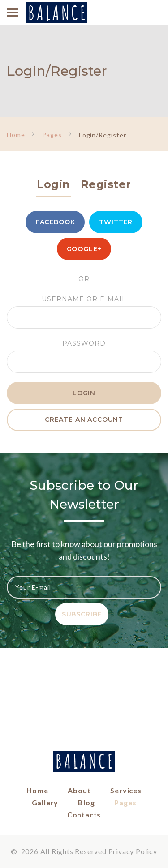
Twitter (116, 222)
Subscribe (82, 614)
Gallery (45, 802)
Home (16, 135)
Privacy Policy (133, 851)
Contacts (84, 815)
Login (53, 184)
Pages (52, 135)
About (79, 790)
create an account (84, 419)
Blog (86, 802)
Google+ (84, 249)
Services (126, 790)
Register (106, 184)
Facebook (55, 222)
